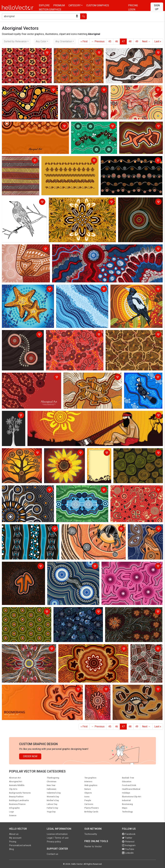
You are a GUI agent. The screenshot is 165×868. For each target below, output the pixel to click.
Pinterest (128, 842)
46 (117, 41)
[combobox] (16, 41)
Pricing (133, 5)
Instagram (129, 845)
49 (137, 41)
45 (110, 41)
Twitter (127, 838)
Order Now (30, 756)
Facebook (129, 834)
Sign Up (157, 7)
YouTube (128, 849)
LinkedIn (128, 853)
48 (130, 41)
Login (132, 10)
